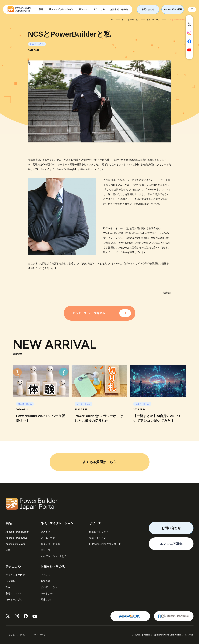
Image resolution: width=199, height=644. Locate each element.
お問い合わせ (148, 9)
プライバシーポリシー (18, 635)
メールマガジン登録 (173, 9)
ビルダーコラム (49, 587)
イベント (45, 575)
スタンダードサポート (53, 544)
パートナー (47, 593)
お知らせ (45, 581)
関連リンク (47, 600)
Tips (8, 587)
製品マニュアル (14, 593)
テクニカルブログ (15, 575)
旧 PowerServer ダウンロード (105, 544)
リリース (45, 550)
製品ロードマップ (99, 532)
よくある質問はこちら (100, 462)
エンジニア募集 (171, 544)
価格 (8, 550)
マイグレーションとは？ (54, 556)
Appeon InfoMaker (15, 544)
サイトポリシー (41, 635)
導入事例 (45, 532)
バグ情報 (10, 581)
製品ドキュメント (99, 538)
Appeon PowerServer (17, 538)
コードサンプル (14, 600)
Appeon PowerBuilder (17, 532)
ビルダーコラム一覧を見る (89, 313)
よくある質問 (48, 538)
